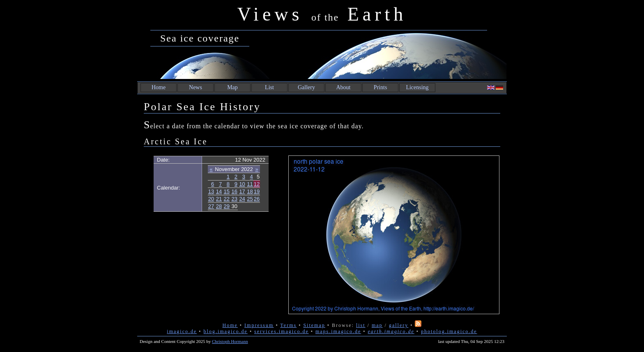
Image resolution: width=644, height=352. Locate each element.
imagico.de (182, 331)
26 (257, 199)
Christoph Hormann (230, 341)
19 (257, 191)
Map (232, 87)
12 (257, 184)
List (269, 87)
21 (219, 199)
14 (219, 191)
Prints (381, 87)
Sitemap (314, 325)
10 (242, 184)
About (344, 87)
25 (250, 199)
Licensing (417, 87)
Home (159, 87)
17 (242, 191)
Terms (288, 325)
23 (235, 199)
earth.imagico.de (391, 331)
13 (211, 191)
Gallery (306, 87)
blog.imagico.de (226, 331)
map (377, 325)
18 (250, 191)
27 (211, 206)
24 (242, 199)
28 (219, 206)
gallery (399, 325)
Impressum (259, 325)
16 (235, 191)
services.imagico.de (282, 331)
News (195, 87)
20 (211, 199)
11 (250, 184)
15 (227, 191)
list (361, 325)
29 (227, 206)
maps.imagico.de (338, 331)
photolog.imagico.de (449, 331)
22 (227, 199)
